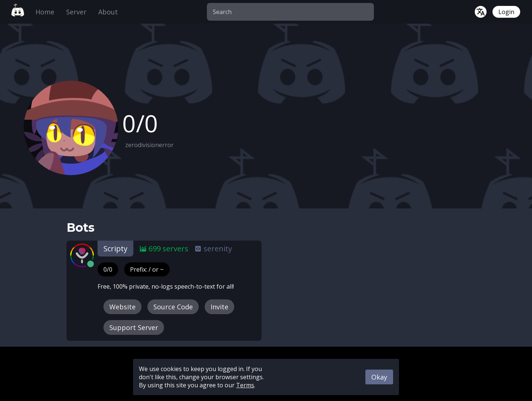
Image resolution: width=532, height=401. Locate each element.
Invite (219, 307)
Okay (379, 377)
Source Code (173, 307)
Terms (245, 385)
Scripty (115, 249)
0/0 (108, 269)
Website (122, 307)
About (108, 12)
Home (45, 12)
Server (76, 12)
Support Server (134, 327)
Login (506, 12)
